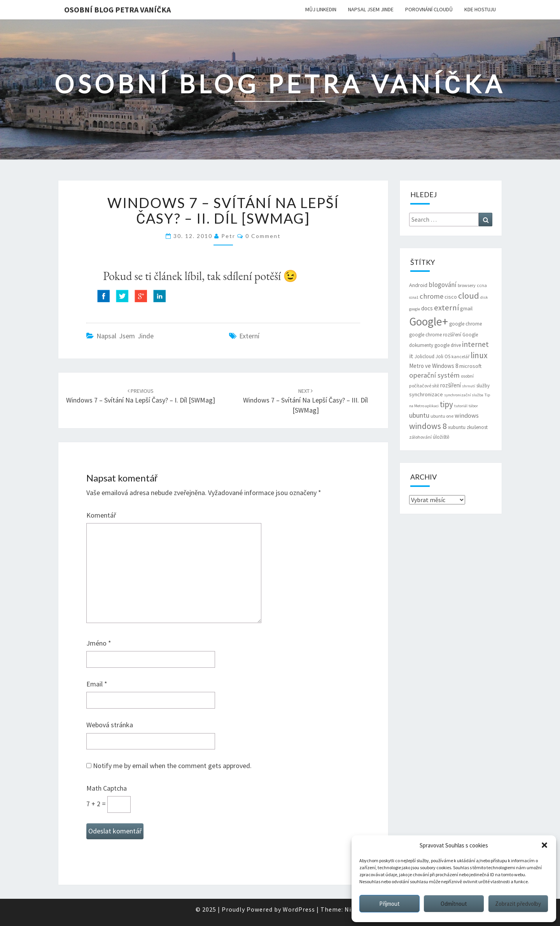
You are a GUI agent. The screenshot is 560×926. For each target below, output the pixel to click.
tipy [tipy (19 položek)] (446, 404)
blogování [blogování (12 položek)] (443, 285)
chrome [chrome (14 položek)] (431, 296)
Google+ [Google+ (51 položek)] (429, 321)
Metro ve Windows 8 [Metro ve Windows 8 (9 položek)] (434, 366)
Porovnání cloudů (429, 9)
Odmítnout (454, 904)
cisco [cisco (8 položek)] (451, 297)
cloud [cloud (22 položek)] (469, 296)
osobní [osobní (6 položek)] (467, 376)
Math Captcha (107, 788)
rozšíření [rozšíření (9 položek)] (451, 385)
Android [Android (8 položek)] (418, 285)
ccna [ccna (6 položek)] (482, 285)
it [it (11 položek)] (411, 356)
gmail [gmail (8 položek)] (466, 308)
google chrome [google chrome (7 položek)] (465, 324)
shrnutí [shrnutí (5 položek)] (469, 386)
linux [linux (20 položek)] (479, 355)
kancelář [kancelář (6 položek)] (460, 356)
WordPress (299, 909)
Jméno (99, 643)
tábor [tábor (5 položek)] (473, 406)
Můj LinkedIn (321, 9)
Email (97, 684)
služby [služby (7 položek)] (483, 386)
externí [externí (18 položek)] (446, 308)
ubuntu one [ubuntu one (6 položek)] (442, 416)
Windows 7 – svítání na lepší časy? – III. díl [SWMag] (305, 401)
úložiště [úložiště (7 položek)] (441, 437)
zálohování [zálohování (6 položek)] (420, 437)
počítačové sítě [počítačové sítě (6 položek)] (424, 386)
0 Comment (263, 236)
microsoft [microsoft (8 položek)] (470, 366)
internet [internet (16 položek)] (475, 344)
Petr (228, 236)
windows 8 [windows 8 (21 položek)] (428, 426)
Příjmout (389, 904)
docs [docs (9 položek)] (427, 308)
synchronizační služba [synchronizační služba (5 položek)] (464, 395)
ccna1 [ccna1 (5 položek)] (414, 297)
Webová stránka (110, 725)
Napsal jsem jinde (371, 9)
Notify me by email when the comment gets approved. (169, 766)
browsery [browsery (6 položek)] (467, 285)
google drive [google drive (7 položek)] (448, 345)
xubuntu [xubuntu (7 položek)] (457, 427)
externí (249, 336)
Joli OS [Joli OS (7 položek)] (443, 356)
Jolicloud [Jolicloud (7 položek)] (424, 356)
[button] (544, 845)
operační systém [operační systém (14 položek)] (434, 375)
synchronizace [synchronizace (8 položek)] (426, 394)
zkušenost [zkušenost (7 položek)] (477, 427)
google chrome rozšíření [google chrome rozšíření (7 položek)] (435, 335)
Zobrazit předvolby (518, 904)
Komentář (101, 515)
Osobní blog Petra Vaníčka (117, 10)
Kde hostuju (480, 9)
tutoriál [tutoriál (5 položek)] (461, 406)
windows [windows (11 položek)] (467, 416)
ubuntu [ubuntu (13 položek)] (419, 415)
